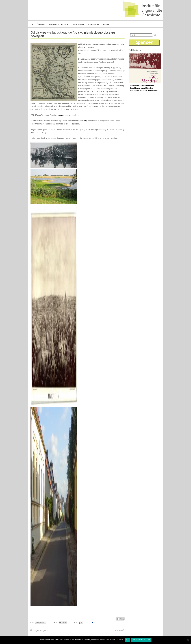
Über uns (42, 25)
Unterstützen (95, 25)
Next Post (120, 630)
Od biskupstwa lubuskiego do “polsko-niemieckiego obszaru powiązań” (73, 34)
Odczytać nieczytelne (39, 630)
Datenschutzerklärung (141, 640)
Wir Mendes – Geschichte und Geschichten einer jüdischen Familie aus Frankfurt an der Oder (144, 88)
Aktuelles (54, 25)
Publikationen (79, 25)
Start (32, 24)
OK (127, 640)
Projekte (66, 25)
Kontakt (107, 25)
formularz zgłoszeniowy (78, 121)
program (61, 115)
